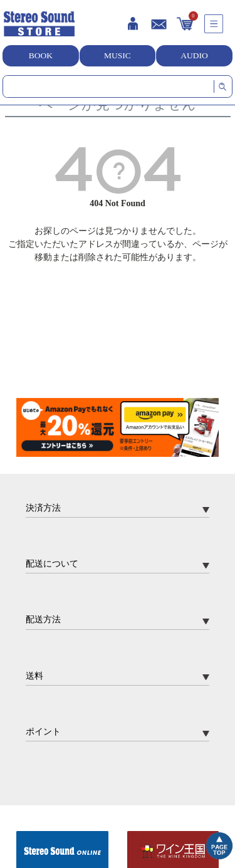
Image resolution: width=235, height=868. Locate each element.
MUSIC (118, 55)
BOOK (41, 55)
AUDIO (194, 55)
